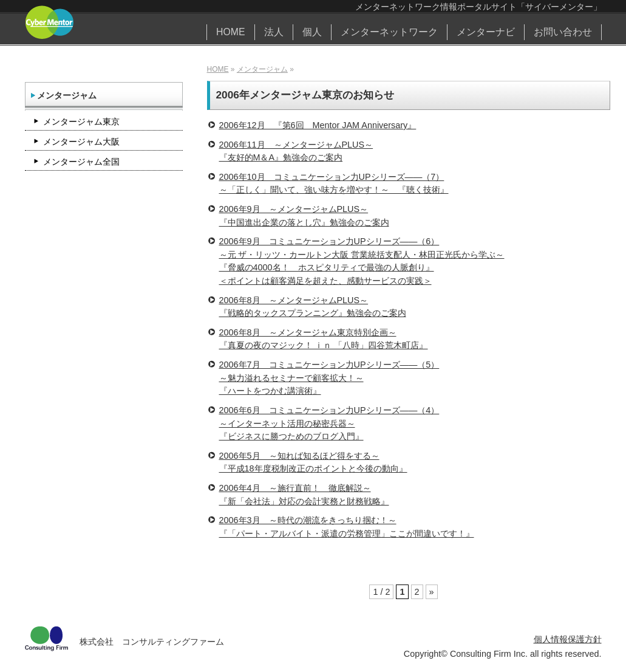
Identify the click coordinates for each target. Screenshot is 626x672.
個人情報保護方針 (568, 639)
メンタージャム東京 (81, 122)
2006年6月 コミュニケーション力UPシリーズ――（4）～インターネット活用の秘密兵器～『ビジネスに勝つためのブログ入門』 (329, 423)
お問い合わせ (563, 32)
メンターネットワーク (389, 32)
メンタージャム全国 (81, 162)
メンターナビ (486, 32)
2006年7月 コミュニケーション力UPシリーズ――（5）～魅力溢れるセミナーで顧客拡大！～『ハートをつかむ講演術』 (329, 378)
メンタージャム (262, 69)
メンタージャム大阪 (81, 142)
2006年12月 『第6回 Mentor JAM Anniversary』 (318, 125)
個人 (312, 32)
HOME (231, 32)
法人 (274, 32)
